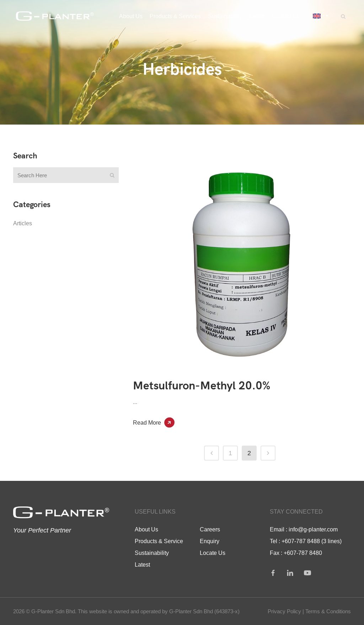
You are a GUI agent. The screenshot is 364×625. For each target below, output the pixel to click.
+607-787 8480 (303, 553)
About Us (146, 529)
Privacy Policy (284, 611)
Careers (210, 529)
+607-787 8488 (301, 541)
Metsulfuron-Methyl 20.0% (202, 385)
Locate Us (213, 553)
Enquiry (210, 541)
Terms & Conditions (328, 611)
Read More (147, 422)
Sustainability (152, 553)
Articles (23, 223)
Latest (142, 564)
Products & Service (159, 541)
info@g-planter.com (313, 529)
